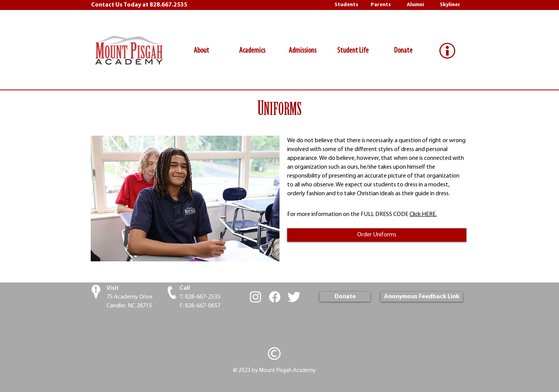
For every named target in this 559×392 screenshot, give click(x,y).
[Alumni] (415, 5)
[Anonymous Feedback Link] (422, 297)
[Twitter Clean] (294, 297)
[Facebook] (275, 297)
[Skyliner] (450, 5)
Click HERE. (423, 214)
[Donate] (345, 297)
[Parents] (381, 5)
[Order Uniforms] (377, 235)
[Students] (346, 5)
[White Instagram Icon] (255, 297)
